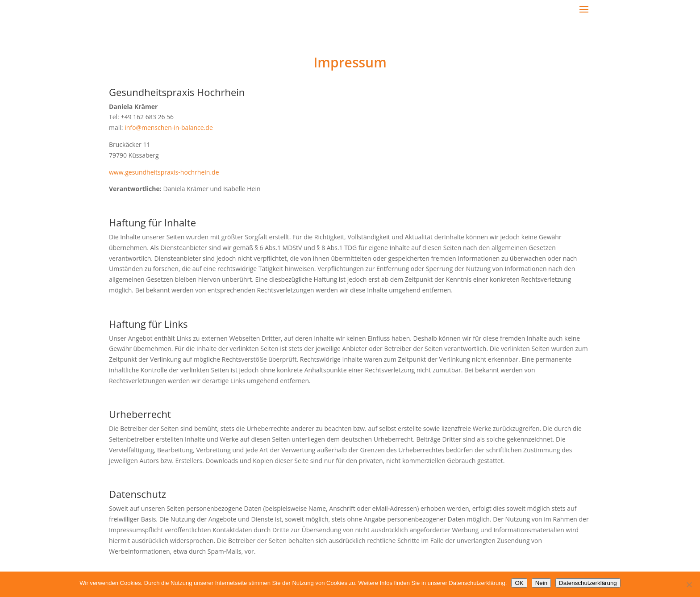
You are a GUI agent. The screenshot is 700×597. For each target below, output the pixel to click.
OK (519, 583)
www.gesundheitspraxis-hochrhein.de (164, 172)
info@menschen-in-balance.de (169, 127)
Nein (541, 583)
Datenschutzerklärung (588, 583)
